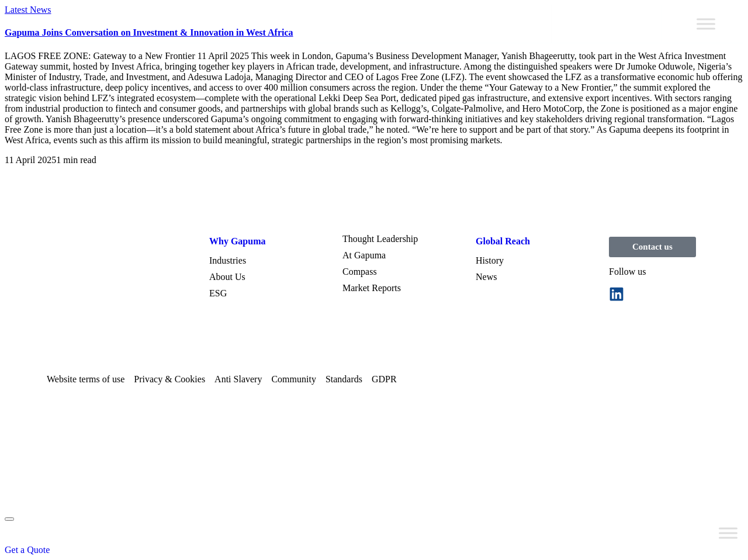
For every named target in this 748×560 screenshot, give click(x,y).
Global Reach (503, 241)
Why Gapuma (237, 241)
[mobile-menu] (9, 519)
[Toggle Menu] (706, 24)
